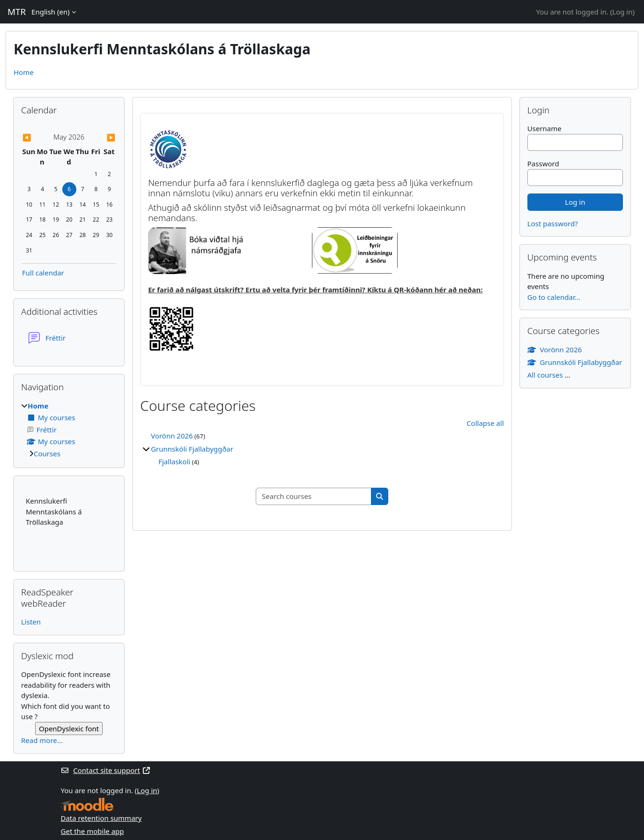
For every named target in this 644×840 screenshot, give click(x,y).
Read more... (42, 740)
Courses (47, 453)
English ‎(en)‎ (51, 12)
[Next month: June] (102, 138)
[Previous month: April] (36, 138)
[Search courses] (314, 496)
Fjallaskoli (174, 461)
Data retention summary (101, 818)
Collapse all (485, 423)
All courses (545, 375)
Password (543, 164)
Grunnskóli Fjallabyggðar (192, 449)
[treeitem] (69, 430)
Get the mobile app (93, 831)
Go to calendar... (554, 297)
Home (24, 72)
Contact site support (106, 770)
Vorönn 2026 (172, 436)
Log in (622, 12)
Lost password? (553, 223)
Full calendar (43, 273)
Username (544, 128)
